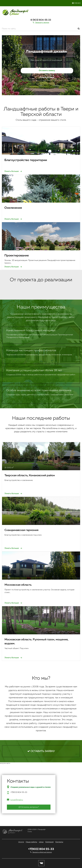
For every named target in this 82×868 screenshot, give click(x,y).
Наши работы (31, 842)
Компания (49, 842)
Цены (41, 842)
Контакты (59, 842)
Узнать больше (47, 77)
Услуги (21, 842)
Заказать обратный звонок (42, 852)
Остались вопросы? (29, 807)
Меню (76, 3)
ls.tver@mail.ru (17, 800)
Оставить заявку (47, 71)
